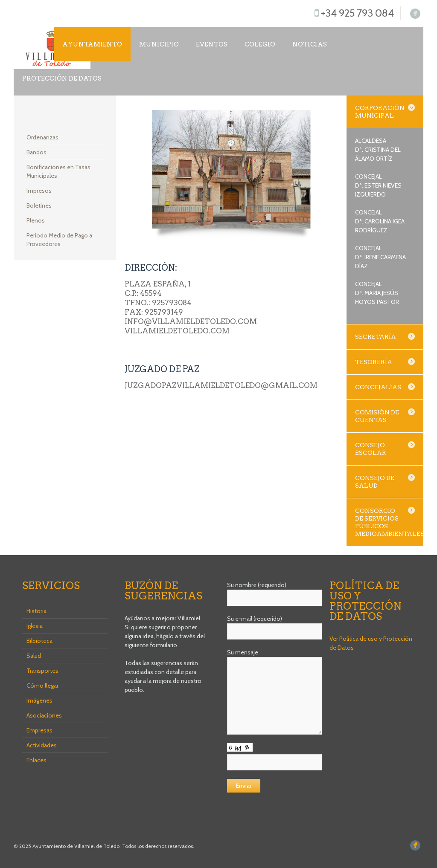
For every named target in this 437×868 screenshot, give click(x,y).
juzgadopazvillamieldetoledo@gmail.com (221, 385)
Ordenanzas (42, 137)
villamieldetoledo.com (177, 331)
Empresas (39, 730)
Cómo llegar (42, 686)
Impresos (39, 191)
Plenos (36, 220)
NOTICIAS (310, 44)
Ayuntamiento (92, 44)
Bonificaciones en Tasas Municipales (58, 171)
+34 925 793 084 (357, 13)
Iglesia (35, 626)
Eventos (212, 44)
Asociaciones (44, 715)
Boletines (39, 205)
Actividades (42, 745)
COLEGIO (260, 44)
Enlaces (36, 760)
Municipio (159, 44)
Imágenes (39, 700)
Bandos (36, 152)
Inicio (34, 44)
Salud (34, 656)
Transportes (42, 671)
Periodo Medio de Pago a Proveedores (59, 240)
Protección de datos (62, 78)
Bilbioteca (39, 641)
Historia (36, 611)
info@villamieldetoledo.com (191, 321)
